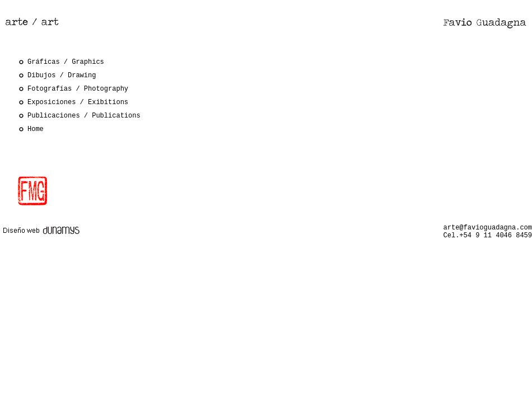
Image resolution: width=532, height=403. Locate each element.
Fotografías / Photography (78, 89)
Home (36, 129)
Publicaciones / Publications (84, 116)
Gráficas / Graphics (66, 62)
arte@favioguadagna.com (488, 228)
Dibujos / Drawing (62, 76)
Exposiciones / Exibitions (78, 102)
